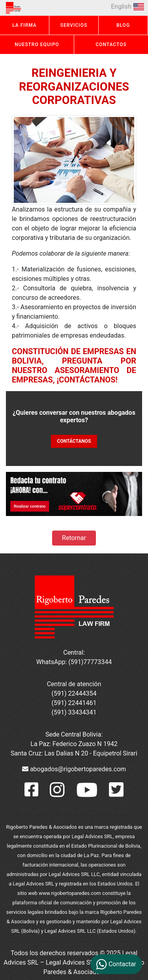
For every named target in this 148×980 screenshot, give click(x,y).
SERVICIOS (74, 25)
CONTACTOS (111, 45)
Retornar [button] (74, 538)
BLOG (123, 25)
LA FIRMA (24, 25)
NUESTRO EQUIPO (37, 45)
